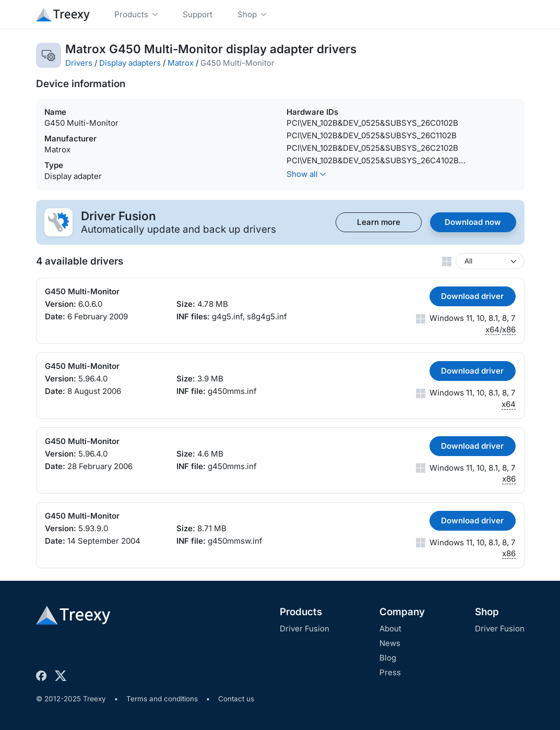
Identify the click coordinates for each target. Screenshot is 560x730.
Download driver (472, 296)
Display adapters (130, 63)
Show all (306, 174)
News (390, 643)
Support (198, 14)
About (390, 629)
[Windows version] (490, 261)
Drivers (79, 63)
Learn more (379, 222)
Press (390, 672)
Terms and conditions (162, 699)
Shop (487, 612)
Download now (473, 222)
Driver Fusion (305, 629)
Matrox (181, 63)
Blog (388, 658)
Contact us (236, 699)
